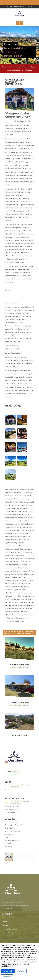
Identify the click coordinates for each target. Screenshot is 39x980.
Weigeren (21, 971)
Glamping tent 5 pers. (19, 665)
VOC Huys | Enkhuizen (13, 841)
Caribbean (8, 847)
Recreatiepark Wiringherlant (14, 825)
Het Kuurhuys (9, 834)
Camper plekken (19, 735)
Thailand (8, 844)
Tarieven (4, 922)
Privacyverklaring (7, 933)
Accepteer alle (8, 971)
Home (7, 790)
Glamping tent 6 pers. (19, 703)
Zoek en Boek (13, 772)
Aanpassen (7, 977)
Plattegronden (6, 925)
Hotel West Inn (10, 828)
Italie (6, 837)
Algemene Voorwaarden (9, 929)
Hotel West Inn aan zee (13, 831)
